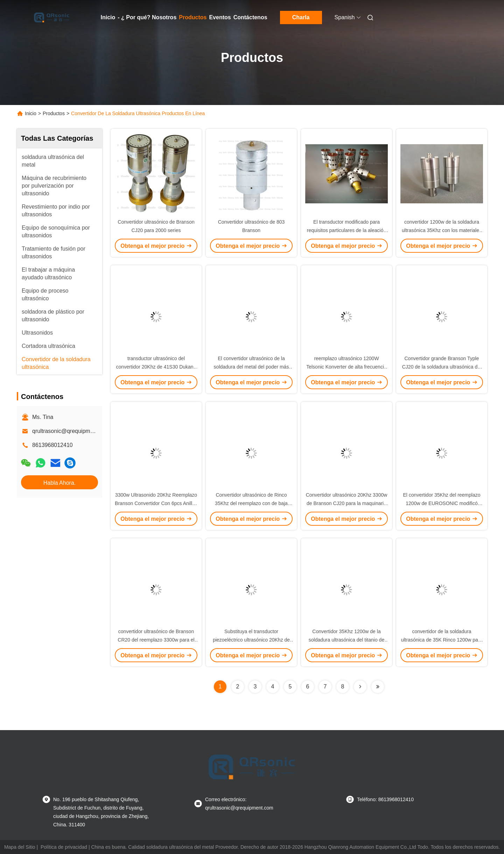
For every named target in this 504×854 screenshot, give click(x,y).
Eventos (220, 17)
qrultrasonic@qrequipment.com (71, 431)
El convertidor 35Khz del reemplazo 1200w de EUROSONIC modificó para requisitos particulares (442, 503)
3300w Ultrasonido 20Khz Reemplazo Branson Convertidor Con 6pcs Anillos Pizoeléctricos (156, 503)
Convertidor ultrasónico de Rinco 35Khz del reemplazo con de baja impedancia (251, 503)
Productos (193, 17)
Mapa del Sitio (20, 847)
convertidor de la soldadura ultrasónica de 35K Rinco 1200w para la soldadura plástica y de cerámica (442, 640)
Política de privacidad (64, 847)
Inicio (108, 17)
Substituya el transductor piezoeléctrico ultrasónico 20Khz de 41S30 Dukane (251, 640)
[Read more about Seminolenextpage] (360, 687)
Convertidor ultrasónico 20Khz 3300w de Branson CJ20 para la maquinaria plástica (347, 503)
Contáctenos (250, 17)
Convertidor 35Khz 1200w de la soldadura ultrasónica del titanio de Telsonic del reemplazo (346, 640)
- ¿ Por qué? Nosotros (147, 17)
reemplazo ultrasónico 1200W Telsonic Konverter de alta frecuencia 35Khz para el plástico (346, 367)
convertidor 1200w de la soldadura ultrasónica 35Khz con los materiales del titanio (442, 230)
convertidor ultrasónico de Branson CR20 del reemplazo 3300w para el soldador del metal (156, 640)
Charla (301, 17)
